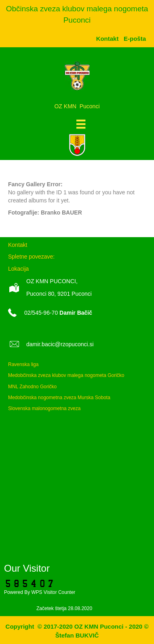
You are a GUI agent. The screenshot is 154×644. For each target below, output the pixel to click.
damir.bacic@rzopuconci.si (60, 344)
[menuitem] (135, 39)
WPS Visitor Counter (53, 592)
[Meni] (81, 124)
